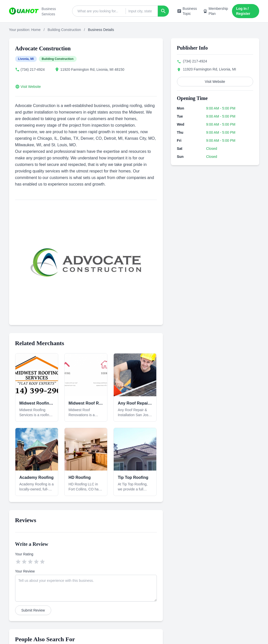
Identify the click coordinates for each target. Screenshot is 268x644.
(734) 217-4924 (33, 69)
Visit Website (31, 87)
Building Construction (64, 30)
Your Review (25, 571)
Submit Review (33, 610)
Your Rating (24, 554)
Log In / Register (243, 11)
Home (36, 30)
